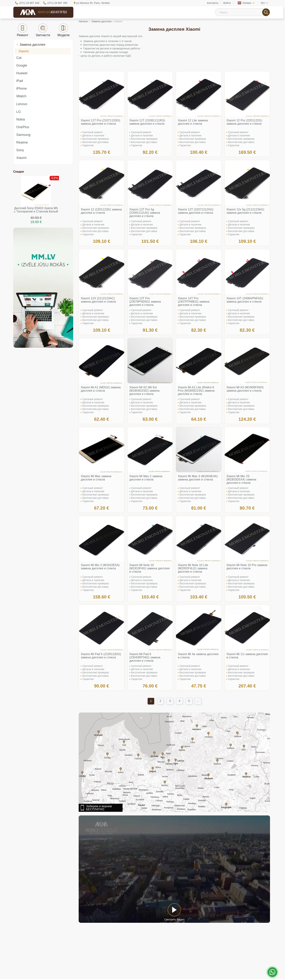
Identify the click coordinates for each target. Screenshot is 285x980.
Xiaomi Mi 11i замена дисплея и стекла (247, 656)
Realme (22, 142)
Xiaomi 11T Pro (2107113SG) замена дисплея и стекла (100, 122)
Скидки (19, 172)
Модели (64, 30)
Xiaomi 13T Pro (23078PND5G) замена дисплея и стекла (145, 302)
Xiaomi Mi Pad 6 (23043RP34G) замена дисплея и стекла (145, 657)
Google (22, 65)
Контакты (213, 3)
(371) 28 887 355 (57, 3)
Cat (19, 58)
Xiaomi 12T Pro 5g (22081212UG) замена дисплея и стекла (145, 213)
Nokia (21, 119)
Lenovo (22, 104)
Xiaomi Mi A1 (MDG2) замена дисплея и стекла (101, 389)
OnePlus (23, 127)
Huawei (22, 73)
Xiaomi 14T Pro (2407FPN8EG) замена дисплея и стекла (194, 302)
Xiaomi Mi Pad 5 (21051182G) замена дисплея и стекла (101, 656)
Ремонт (23, 30)
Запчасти (43, 30)
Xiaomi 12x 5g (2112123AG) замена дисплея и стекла (245, 211)
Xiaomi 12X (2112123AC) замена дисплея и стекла (98, 300)
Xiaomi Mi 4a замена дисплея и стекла (198, 656)
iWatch (21, 96)
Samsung (23, 135)
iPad (20, 81)
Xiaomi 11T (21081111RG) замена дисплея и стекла (147, 122)
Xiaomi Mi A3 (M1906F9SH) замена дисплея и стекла (245, 389)
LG (18, 112)
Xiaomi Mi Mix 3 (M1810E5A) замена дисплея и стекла (100, 567)
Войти (227, 3)
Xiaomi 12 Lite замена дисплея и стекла (193, 122)
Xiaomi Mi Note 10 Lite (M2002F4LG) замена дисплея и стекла (193, 568)
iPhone (21, 88)
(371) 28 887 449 (29, 3)
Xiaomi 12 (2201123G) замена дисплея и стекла (101, 211)
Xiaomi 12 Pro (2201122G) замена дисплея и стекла (244, 122)
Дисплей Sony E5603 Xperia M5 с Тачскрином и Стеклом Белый (36, 210)
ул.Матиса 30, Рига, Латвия (93, 3)
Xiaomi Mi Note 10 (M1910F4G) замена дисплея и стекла (149, 568)
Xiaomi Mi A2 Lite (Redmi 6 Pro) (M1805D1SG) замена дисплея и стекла (196, 391)
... (198, 701)
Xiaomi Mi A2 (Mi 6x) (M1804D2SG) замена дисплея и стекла (144, 391)
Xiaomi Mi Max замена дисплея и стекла (96, 478)
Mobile (52, 12)
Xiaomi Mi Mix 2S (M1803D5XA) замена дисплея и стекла (241, 479)
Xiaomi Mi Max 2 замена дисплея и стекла (146, 478)
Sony (20, 150)
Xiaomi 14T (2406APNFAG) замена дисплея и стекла (245, 300)
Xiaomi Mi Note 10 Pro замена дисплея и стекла (247, 567)
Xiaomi (24, 51)
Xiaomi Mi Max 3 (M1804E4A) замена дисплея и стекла (198, 478)
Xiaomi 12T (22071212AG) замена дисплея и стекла (196, 211)
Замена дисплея (31, 45)
